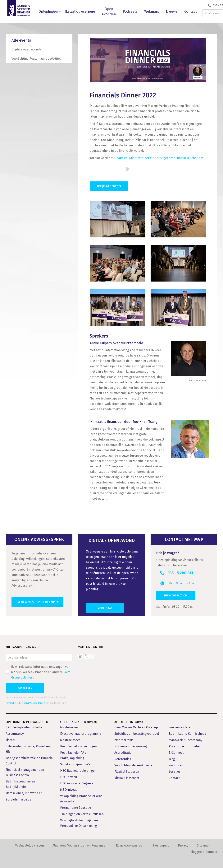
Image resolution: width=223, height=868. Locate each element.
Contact (191, 12)
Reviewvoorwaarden (130, 845)
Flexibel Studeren (127, 772)
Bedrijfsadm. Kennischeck (187, 734)
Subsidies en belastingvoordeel (137, 734)
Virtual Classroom (127, 778)
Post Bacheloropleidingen (78, 746)
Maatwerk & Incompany (186, 740)
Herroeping (161, 845)
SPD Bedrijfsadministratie (24, 727)
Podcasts (130, 12)
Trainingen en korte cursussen (82, 814)
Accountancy (15, 734)
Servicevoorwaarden (34, 703)
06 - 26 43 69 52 (181, 583)
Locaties (175, 772)
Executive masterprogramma (81, 734)
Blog (172, 759)
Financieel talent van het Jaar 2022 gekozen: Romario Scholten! (159, 158)
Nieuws (172, 12)
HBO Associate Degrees (77, 783)
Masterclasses (70, 740)
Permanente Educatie (76, 808)
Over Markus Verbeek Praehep (136, 727)
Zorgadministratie (18, 799)
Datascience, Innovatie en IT (26, 793)
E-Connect (176, 753)
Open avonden (109, 12)
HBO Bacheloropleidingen (78, 771)
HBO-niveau (69, 777)
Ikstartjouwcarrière (80, 12)
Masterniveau (70, 727)
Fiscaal (10, 740)
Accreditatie (123, 753)
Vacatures (176, 765)
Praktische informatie (184, 746)
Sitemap (203, 845)
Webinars (152, 12)
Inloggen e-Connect (203, 852)
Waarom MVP (124, 740)
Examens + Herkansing (131, 746)
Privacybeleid (13, 703)
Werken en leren (181, 727)
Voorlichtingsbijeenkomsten (134, 765)
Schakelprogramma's (75, 764)
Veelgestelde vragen (30, 845)
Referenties (123, 759)
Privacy (183, 845)
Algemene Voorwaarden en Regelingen (80, 845)
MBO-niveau (69, 790)
